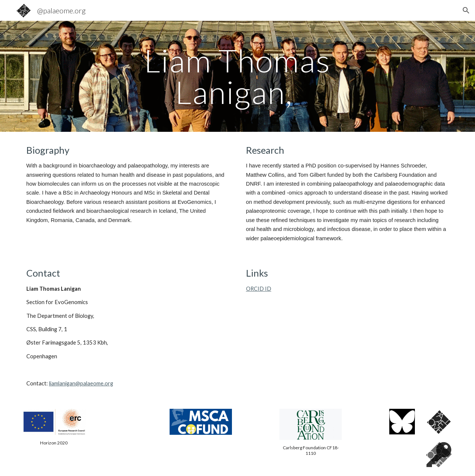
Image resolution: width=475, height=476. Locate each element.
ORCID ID (259, 289)
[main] (237, 76)
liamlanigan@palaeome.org (81, 383)
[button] (466, 10)
